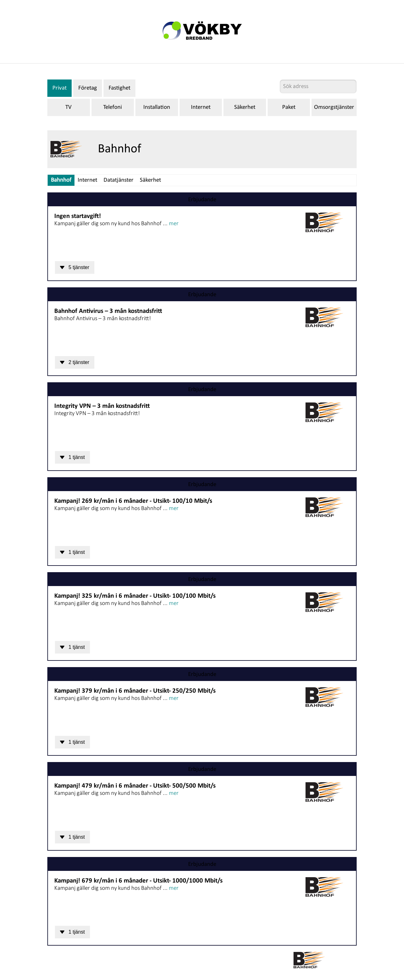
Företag (88, 88)
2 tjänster (75, 362)
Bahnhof (61, 180)
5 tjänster (75, 267)
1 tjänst (72, 457)
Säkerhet (245, 107)
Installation (157, 107)
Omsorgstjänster (334, 107)
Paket (289, 107)
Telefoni (113, 107)
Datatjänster (119, 180)
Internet (201, 107)
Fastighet (119, 88)
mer (174, 224)
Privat (59, 88)
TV (68, 107)
